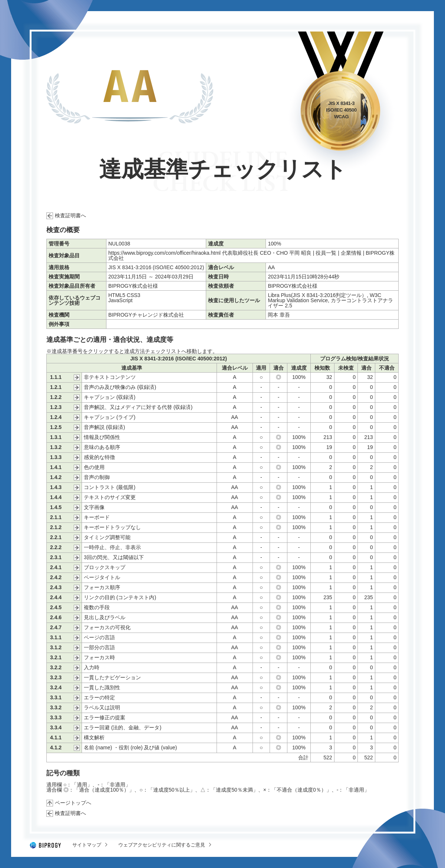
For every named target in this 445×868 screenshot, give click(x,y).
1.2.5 (56, 427)
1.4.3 (56, 487)
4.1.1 (56, 738)
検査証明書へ (70, 215)
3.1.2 (56, 648)
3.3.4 (56, 728)
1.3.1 (56, 437)
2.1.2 (56, 527)
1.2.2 (56, 397)
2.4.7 (56, 628)
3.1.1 (56, 638)
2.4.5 (56, 608)
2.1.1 (56, 517)
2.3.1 (56, 557)
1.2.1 (56, 387)
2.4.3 (56, 588)
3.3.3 (56, 718)
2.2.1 (56, 537)
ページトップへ (73, 803)
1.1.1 (56, 377)
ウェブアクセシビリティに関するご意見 (162, 845)
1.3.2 (56, 447)
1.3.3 (56, 457)
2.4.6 (56, 618)
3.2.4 (56, 688)
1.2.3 (56, 407)
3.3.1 (56, 698)
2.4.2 (56, 577)
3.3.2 (56, 708)
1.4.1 (56, 467)
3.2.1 (56, 658)
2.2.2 (56, 547)
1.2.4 (56, 417)
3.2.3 (56, 678)
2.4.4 (56, 598)
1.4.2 (56, 477)
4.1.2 (56, 748)
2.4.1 (56, 567)
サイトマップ (87, 845)
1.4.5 (56, 507)
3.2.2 (56, 668)
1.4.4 (56, 497)
